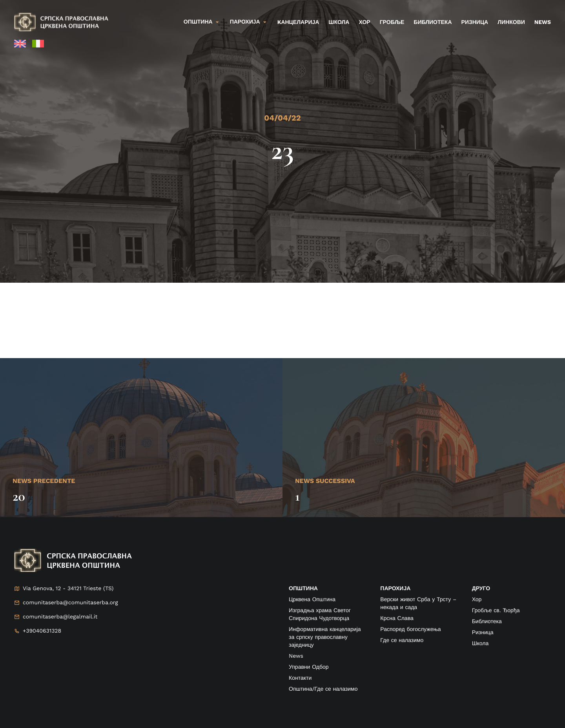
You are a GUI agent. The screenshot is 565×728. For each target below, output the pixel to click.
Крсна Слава (397, 618)
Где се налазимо (402, 640)
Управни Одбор (309, 667)
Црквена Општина (312, 600)
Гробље (392, 22)
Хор (364, 22)
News (543, 22)
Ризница (475, 22)
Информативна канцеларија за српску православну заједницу (325, 637)
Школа (339, 22)
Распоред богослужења (410, 629)
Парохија (245, 22)
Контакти (300, 678)
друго (481, 589)
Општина (198, 22)
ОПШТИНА (303, 589)
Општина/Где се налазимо (323, 689)
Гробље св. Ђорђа (496, 611)
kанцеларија (298, 22)
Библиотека (433, 22)
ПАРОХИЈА (395, 589)
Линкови (511, 22)
